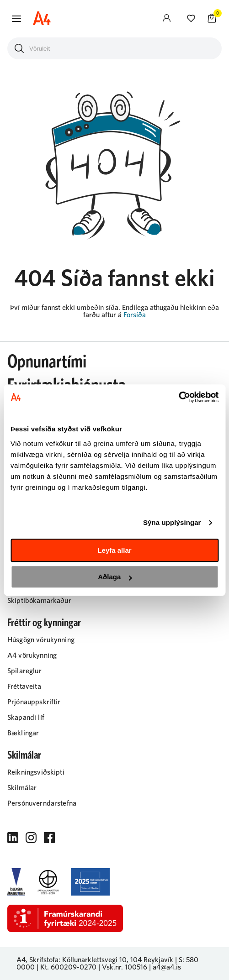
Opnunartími (47, 362)
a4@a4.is (167, 967)
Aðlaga (115, 577)
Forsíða (135, 315)
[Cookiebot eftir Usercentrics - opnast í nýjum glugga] (178, 397)
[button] (16, 19)
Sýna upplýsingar (172, 522)
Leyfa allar (114, 550)
